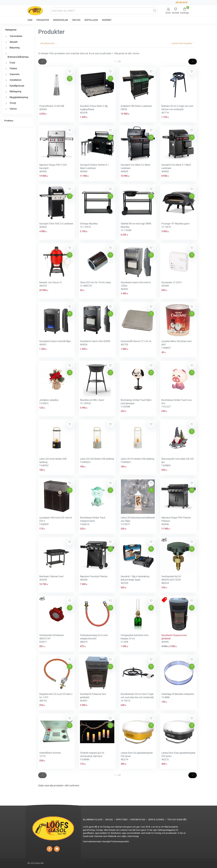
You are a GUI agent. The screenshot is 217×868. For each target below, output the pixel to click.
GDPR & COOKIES (156, 820)
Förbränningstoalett (120, 842)
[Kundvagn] (185, 11)
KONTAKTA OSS (138, 820)
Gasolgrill (106, 842)
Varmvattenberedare (92, 842)
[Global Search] (155, 11)
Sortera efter (183, 43)
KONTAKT (107, 20)
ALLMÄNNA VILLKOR (93, 820)
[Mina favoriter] (176, 11)
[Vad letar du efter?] (104, 11)
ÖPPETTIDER (122, 820)
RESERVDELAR (61, 20)
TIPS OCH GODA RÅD (177, 820)
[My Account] (168, 11)
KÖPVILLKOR (91, 20)
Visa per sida (49, 43)
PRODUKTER (43, 20)
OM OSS (76, 20)
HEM (30, 20)
